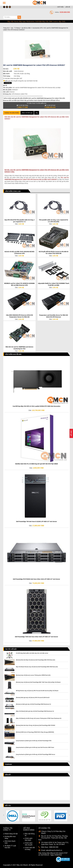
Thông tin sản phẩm (12, 113)
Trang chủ (6, 28)
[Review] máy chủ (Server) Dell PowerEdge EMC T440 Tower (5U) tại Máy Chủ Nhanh (38, 682)
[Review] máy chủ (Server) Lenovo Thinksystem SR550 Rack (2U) (33, 675)
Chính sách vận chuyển (29, 844)
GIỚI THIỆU (60, 7)
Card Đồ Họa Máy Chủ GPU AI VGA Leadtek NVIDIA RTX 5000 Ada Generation (37, 406)
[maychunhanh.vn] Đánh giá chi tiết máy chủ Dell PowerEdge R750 (34, 741)
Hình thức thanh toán (10, 842)
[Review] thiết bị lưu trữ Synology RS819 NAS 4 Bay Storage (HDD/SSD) (35, 732)
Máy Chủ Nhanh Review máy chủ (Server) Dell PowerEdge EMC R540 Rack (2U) (37, 667)
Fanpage (8, 764)
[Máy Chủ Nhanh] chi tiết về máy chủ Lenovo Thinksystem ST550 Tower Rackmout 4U (39, 718)
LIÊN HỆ (68, 7)
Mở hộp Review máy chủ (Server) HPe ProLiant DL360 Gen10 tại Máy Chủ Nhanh (37, 691)
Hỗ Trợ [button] (71, 433)
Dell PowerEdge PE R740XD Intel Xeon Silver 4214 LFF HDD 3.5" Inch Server (36, 579)
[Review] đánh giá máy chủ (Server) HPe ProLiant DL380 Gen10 (33, 698)
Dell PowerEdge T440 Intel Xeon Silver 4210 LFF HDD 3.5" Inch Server (36, 637)
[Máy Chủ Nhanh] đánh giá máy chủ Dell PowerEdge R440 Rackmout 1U (35, 711)
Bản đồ (8, 775)
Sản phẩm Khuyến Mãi (13, 354)
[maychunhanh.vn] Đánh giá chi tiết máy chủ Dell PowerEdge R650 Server (36, 754)
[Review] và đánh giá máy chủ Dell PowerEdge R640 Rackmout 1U (33, 704)
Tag (37, 113)
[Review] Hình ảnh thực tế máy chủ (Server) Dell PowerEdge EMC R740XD (36, 725)
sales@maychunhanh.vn (54, 850)
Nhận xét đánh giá (27, 113)
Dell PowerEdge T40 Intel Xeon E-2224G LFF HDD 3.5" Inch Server (36, 522)
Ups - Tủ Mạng (15, 28)
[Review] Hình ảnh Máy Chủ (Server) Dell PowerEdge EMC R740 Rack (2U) (36, 660)
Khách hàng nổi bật (11, 834)
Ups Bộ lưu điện (26, 28)
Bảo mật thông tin (30, 835)
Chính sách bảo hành (29, 839)
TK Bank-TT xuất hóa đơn (10, 847)
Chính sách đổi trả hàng (30, 849)
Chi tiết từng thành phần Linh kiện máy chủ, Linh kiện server (32, 653)
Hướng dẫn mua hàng (10, 837)
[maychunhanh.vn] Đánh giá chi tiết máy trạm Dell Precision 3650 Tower (35, 747)
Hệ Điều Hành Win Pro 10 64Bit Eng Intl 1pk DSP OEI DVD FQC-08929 (37, 464)
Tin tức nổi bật (11, 649)
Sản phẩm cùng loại (13, 191)
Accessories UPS (38, 28)
